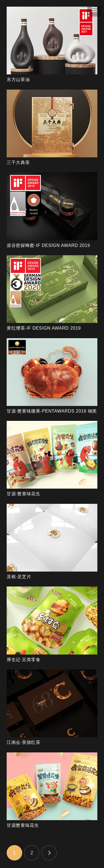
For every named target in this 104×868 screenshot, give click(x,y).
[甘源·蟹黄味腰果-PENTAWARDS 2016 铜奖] (52, 372)
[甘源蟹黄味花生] (52, 786)
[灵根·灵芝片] (52, 538)
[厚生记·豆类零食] (52, 620)
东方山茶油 (18, 79)
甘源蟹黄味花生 (23, 825)
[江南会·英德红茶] (52, 703)
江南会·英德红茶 (24, 742)
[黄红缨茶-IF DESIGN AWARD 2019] (52, 289)
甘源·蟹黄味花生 (24, 494)
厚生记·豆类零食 (24, 660)
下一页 (49, 853)
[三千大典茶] (52, 123)
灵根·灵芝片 (19, 577)
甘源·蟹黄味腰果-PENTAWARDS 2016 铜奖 (52, 411)
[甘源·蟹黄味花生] (52, 455)
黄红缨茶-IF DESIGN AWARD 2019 (44, 328)
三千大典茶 (18, 162)
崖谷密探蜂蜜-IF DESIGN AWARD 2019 (48, 245)
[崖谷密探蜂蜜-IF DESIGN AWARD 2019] (52, 206)
